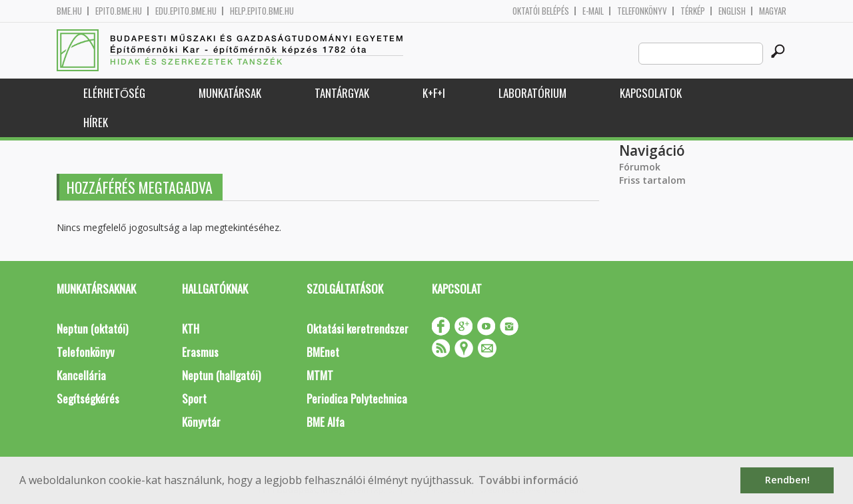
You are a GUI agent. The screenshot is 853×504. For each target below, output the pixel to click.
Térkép (693, 11)
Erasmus (200, 352)
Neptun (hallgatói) (221, 375)
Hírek (96, 122)
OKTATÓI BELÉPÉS (541, 11)
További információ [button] (528, 480)
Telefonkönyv (642, 11)
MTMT (320, 375)
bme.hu (69, 11)
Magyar (773, 11)
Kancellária (81, 375)
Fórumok (640, 167)
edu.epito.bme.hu (186, 11)
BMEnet (323, 352)
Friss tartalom (652, 180)
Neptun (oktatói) (92, 329)
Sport (194, 398)
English (732, 11)
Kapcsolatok (651, 93)
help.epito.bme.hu (262, 11)
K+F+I (434, 93)
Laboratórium (532, 93)
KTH (191, 329)
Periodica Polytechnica (357, 398)
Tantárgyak (342, 93)
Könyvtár (201, 422)
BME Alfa (326, 422)
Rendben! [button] (787, 480)
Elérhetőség (114, 93)
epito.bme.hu (119, 11)
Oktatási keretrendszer (358, 329)
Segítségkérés (88, 398)
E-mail (593, 11)
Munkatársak (230, 93)
